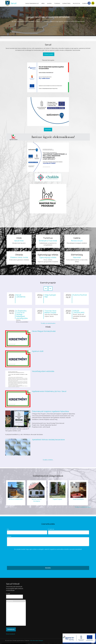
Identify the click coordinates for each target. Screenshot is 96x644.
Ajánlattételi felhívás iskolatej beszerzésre (48, 440)
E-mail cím (51, 529)
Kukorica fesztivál (80, 295)
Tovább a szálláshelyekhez (83, 507)
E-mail (8, 595)
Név (8, 529)
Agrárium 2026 (38, 351)
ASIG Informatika (34, 642)
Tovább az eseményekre (48, 323)
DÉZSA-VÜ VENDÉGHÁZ (16, 499)
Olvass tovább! (49, 54)
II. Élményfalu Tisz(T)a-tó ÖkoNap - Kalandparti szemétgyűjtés (22, 315)
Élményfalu (86, 3)
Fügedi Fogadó (57, 499)
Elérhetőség (66, 3)
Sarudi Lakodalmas (21, 296)
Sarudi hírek (19, 241)
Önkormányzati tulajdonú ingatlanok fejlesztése (50, 411)
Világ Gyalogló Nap (50, 296)
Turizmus (57, 3)
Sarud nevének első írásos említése (48, 17)
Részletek (48, 130)
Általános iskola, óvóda (19, 257)
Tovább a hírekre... (48, 460)
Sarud (13, 3)
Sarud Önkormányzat (32, 3)
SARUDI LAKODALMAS (79, 312)
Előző (46, 289)
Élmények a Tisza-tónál (48, 241)
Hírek (43, 3)
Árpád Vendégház (78, 499)
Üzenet (9, 536)
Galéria (49, 3)
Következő (50, 289)
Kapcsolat (77, 257)
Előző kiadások (11, 635)
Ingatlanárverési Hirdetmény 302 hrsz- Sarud (49, 391)
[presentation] (14, 559)
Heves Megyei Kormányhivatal (44, 331)
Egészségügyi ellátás (48, 257)
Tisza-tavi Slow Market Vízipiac (50, 312)
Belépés (41, 642)
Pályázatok (76, 3)
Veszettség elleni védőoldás (43, 371)
